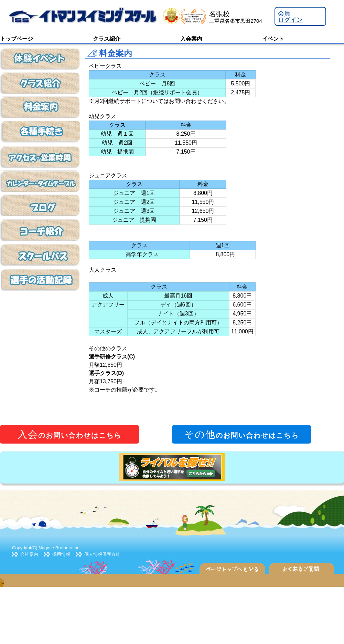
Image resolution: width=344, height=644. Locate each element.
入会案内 (191, 39)
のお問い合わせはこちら (69, 434)
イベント (273, 39)
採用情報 (61, 554)
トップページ (17, 39)
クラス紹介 (107, 39)
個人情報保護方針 (102, 554)
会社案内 (29, 554)
